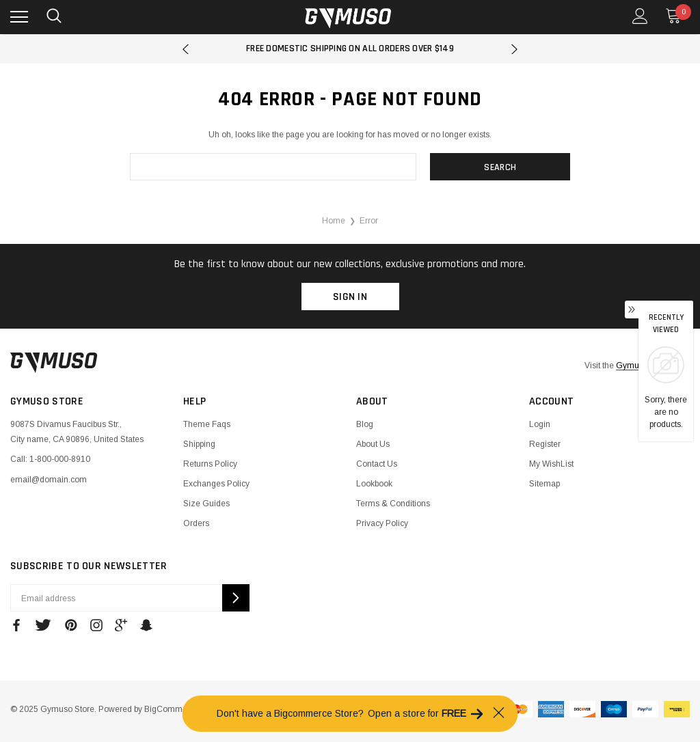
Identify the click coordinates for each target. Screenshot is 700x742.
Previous (185, 49)
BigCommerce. (173, 709)
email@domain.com (49, 480)
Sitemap (544, 484)
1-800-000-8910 (60, 459)
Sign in (350, 297)
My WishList (551, 464)
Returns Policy (210, 464)
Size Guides (206, 504)
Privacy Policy (382, 523)
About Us (373, 444)
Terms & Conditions (393, 504)
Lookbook (374, 484)
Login (540, 424)
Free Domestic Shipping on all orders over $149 (350, 49)
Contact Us (377, 464)
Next (515, 49)
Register (545, 444)
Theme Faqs (207, 424)
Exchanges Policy (216, 484)
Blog (365, 424)
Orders (196, 523)
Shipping (199, 444)
